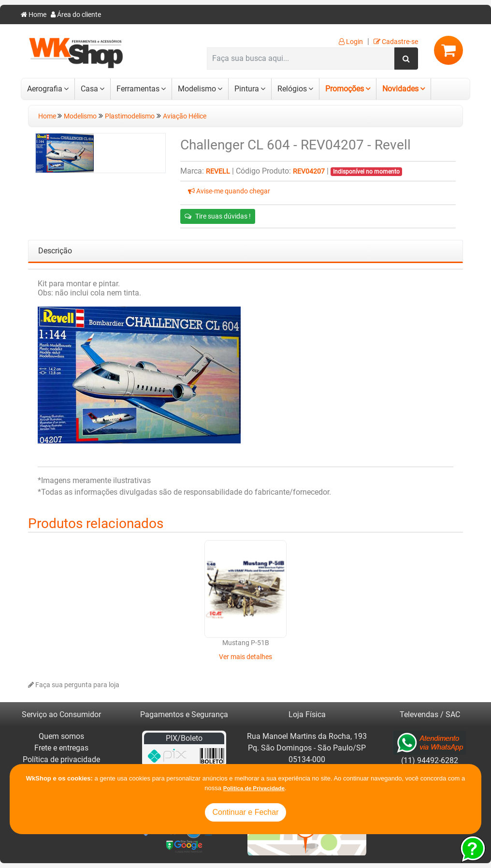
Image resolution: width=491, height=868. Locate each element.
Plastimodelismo (130, 116)
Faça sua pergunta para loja (74, 685)
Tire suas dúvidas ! (218, 216)
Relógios (292, 89)
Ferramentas (138, 89)
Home (34, 15)
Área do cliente (76, 15)
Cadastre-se (396, 42)
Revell (218, 171)
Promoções (345, 89)
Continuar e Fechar (246, 812)
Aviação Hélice (185, 116)
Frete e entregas (61, 748)
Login (351, 42)
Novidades (400, 89)
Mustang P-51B (246, 643)
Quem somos (61, 736)
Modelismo (197, 89)
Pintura (247, 89)
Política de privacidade (61, 759)
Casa (89, 89)
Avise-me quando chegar (229, 191)
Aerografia (45, 89)
